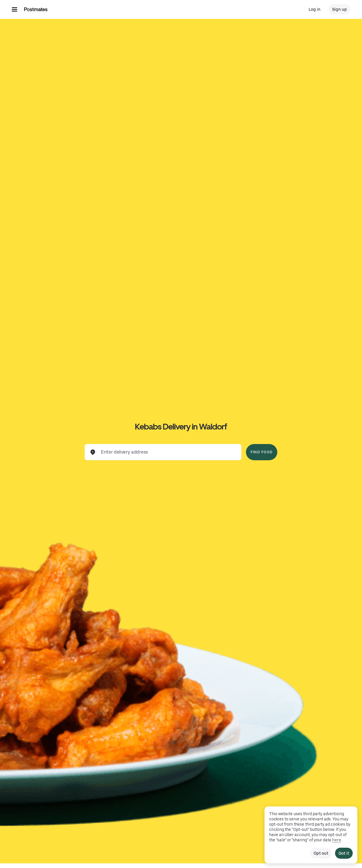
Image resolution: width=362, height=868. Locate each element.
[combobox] (168, 452)
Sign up (340, 9)
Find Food (262, 452)
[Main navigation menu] (15, 9)
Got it (344, 853)
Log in (315, 9)
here (337, 840)
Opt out (321, 853)
